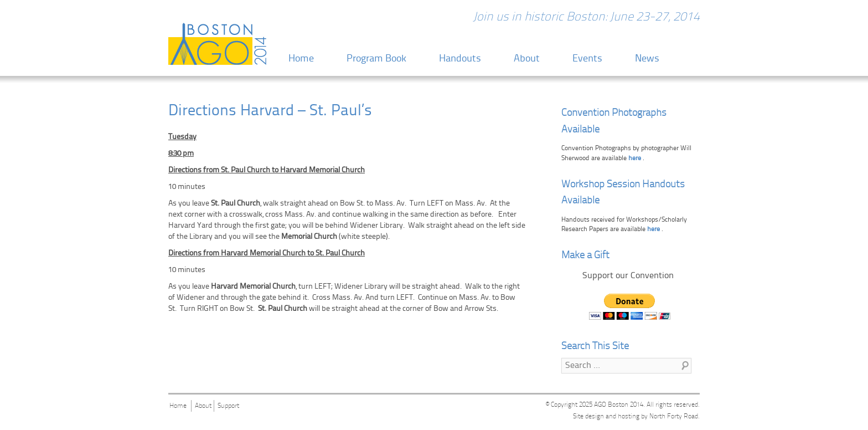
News (647, 59)
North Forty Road (674, 417)
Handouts (460, 59)
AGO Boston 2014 (619, 405)
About (527, 59)
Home (301, 59)
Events (587, 59)
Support (228, 406)
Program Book (376, 59)
